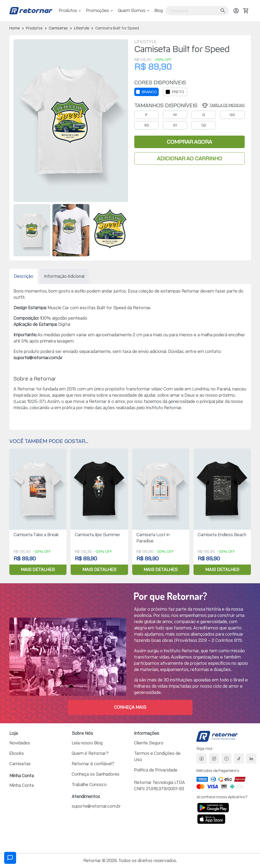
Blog (159, 11)
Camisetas (20, 764)
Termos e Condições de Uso (157, 756)
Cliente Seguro (149, 743)
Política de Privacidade (156, 770)
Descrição (24, 276)
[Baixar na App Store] (211, 819)
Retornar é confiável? (93, 764)
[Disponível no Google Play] (213, 808)
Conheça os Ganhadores (96, 774)
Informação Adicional (64, 276)
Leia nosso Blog (87, 743)
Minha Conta (22, 785)
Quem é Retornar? (90, 753)
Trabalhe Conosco (89, 785)
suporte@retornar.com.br (96, 806)
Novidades (20, 743)
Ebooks (17, 753)
